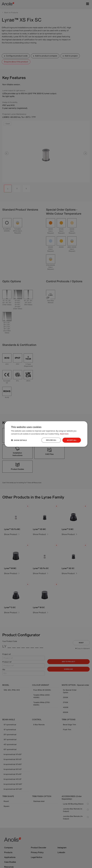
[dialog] (46, 434)
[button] (19, 440)
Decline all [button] (50, 440)
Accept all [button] (71, 440)
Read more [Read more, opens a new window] (65, 434)
